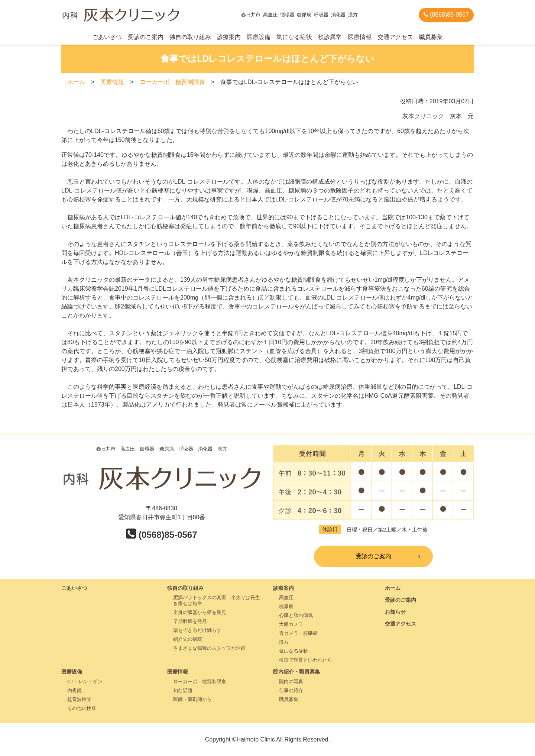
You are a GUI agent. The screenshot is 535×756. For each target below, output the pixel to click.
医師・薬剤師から (192, 699)
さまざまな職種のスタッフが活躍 (209, 648)
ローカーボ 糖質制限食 (172, 82)
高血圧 (286, 597)
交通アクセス (395, 37)
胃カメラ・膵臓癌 (298, 633)
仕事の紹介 (291, 690)
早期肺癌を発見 (190, 621)
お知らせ (395, 612)
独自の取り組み (190, 37)
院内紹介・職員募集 (296, 672)
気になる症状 (294, 37)
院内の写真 (291, 681)
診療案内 (229, 37)
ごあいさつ (107, 37)
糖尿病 (286, 606)
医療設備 (259, 37)
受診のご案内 (146, 37)
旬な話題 (183, 690)
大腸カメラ (291, 624)
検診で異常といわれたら (306, 660)
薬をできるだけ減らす (197, 630)
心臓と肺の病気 (296, 615)
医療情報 (360, 37)
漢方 (284, 642)
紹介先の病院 (188, 639)
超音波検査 (79, 699)
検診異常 (330, 37)
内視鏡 (74, 690)
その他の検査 (82, 708)
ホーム (76, 82)
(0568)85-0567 (446, 15)
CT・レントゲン (85, 681)
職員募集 (431, 37)
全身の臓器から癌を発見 (200, 612)
